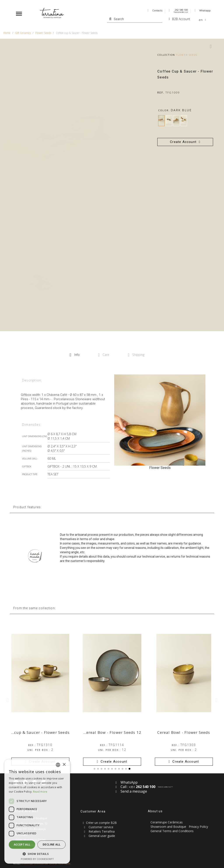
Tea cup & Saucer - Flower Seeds (38, 732)
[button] (185, 142)
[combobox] (58, 765)
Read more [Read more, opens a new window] (40, 792)
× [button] (64, 765)
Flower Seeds (187, 55)
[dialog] (37, 811)
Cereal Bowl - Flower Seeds (184, 732)
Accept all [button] (22, 845)
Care (104, 355)
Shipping (136, 355)
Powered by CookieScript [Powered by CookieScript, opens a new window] (37, 859)
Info (75, 355)
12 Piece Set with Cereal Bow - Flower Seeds (98, 732)
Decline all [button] (52, 845)
